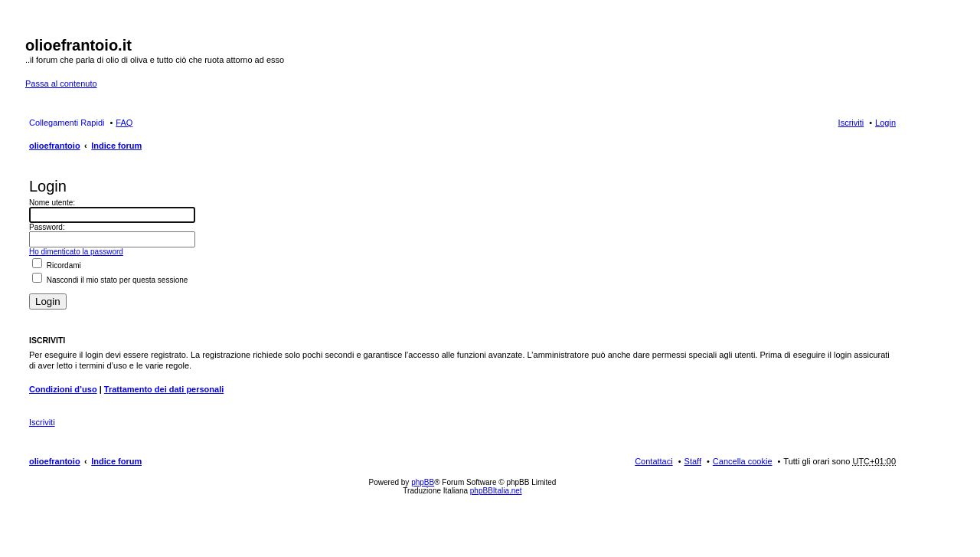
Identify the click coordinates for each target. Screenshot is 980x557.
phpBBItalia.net (496, 491)
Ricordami (57, 265)
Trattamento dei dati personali (164, 389)
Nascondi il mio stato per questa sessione (110, 280)
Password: (47, 227)
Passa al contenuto (61, 84)
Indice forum (116, 146)
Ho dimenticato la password (76, 252)
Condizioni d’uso (63, 389)
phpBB (423, 482)
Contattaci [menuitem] (654, 461)
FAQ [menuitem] (124, 123)
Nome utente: (52, 203)
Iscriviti (42, 422)
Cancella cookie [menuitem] (743, 461)
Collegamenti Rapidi (67, 123)
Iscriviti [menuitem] (851, 123)
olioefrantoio (55, 146)
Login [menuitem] (885, 123)
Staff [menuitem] (693, 461)
